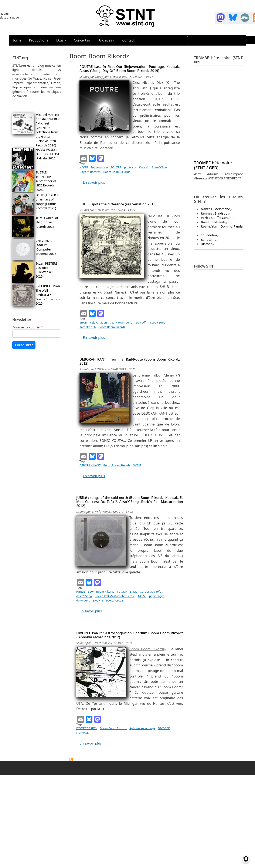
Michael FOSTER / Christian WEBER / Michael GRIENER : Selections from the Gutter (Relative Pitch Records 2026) (48, 130)
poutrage (130, 167)
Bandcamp (210, 239)
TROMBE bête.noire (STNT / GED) (213, 165)
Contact (128, 40)
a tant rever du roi (121, 322)
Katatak (144, 167)
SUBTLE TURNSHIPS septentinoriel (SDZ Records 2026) (46, 181)
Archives (105, 40)
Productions (38, 40)
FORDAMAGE (115, 600)
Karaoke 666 (88, 327)
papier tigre (157, 596)
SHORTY (98, 600)
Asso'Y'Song (84, 596)
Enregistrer (24, 345)
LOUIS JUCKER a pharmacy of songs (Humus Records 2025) (47, 201)
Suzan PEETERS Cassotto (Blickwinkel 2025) (46, 270)
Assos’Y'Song (160, 167)
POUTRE (116, 167)
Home (17, 40)
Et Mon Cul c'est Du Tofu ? (147, 592)
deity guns (83, 600)
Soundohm (210, 235)
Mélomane (224, 209)
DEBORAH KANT (90, 465)
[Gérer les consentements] (246, 859)
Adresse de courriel (26, 327)
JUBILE (81, 592)
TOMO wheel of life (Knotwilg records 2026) (47, 222)
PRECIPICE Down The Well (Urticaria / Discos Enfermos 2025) (48, 295)
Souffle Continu (224, 218)
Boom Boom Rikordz (117, 172)
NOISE (84, 167)
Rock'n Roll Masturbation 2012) (115, 596)
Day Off (141, 322)
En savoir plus (94, 182)
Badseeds (220, 222)
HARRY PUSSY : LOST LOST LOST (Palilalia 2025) (47, 154)
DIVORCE (164, 728)
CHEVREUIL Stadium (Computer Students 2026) (46, 247)
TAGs (60, 40)
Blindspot (223, 213)
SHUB (83, 322)
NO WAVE (82, 733)
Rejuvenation (99, 167)
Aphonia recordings (142, 728)
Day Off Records (90, 172)
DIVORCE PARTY (87, 728)
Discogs (208, 244)
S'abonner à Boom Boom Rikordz (71, 759)
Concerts (82, 40)
